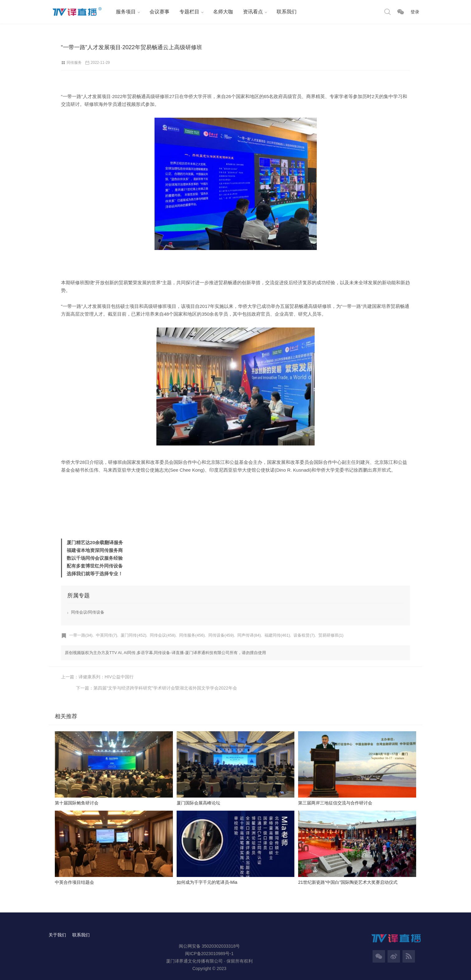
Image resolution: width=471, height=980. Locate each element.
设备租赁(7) (304, 636)
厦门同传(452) (134, 636)
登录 (415, 12)
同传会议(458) (163, 636)
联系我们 (286, 12)
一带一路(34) (81, 636)
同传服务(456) (192, 636)
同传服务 (74, 63)
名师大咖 (222, 12)
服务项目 (125, 12)
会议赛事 (159, 12)
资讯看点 (252, 12)
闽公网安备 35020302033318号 (209, 935)
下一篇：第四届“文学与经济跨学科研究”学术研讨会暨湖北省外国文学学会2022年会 (330, 677)
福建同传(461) (277, 636)
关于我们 (57, 924)
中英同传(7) (107, 636)
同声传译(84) (249, 636)
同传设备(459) (221, 636)
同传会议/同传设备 (88, 612)
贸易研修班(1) (331, 636)
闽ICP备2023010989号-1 (209, 943)
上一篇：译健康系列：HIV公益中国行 (97, 677)
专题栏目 (189, 12)
